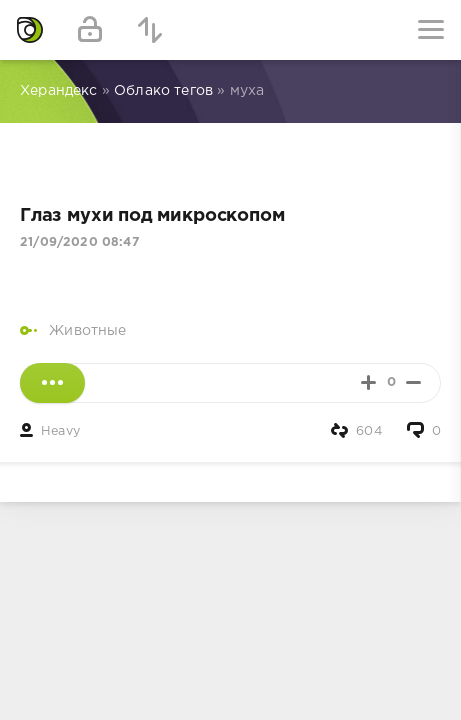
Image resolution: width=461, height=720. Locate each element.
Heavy (60, 431)
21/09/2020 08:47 (79, 242)
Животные (87, 331)
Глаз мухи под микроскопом (152, 216)
